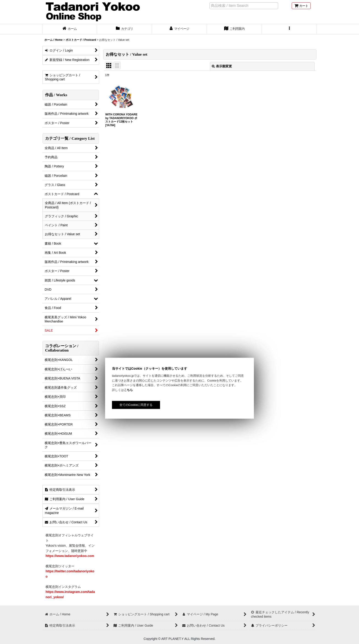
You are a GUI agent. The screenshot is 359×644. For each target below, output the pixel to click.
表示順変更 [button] (222, 66)
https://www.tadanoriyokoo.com (70, 556)
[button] (289, 29)
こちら (128, 390)
